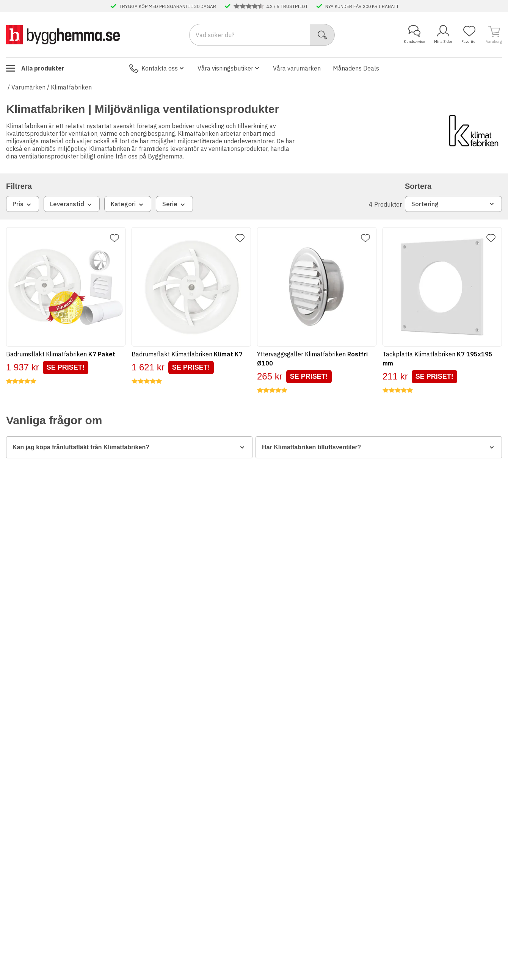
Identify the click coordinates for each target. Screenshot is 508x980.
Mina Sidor (443, 34)
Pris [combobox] (23, 204)
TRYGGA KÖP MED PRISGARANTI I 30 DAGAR (168, 6)
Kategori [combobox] (128, 204)
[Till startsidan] (63, 34)
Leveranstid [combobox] (72, 204)
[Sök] (322, 35)
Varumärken (28, 87)
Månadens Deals (356, 68)
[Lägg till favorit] (114, 238)
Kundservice (414, 34)
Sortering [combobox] (453, 204)
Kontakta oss (157, 68)
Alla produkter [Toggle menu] (35, 68)
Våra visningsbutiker (229, 68)
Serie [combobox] (174, 204)
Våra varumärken (297, 68)
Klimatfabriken (71, 87)
